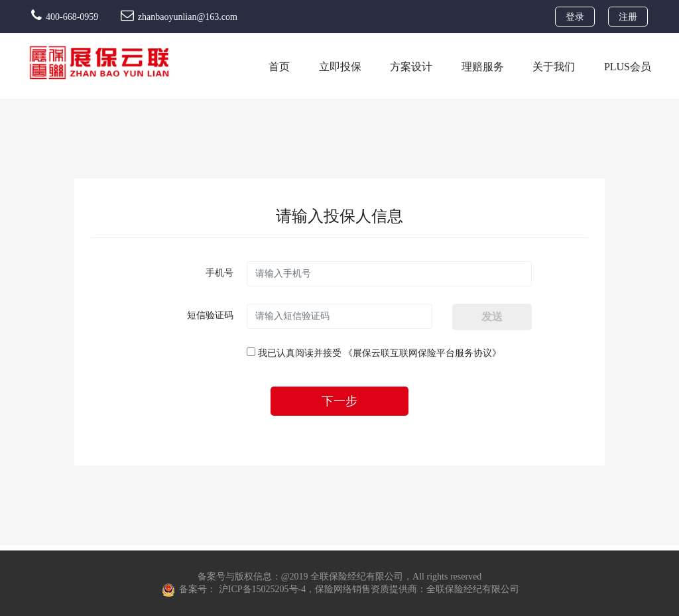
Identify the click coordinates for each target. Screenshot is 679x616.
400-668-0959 (66, 17)
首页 (279, 67)
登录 (575, 17)
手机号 (219, 273)
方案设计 (411, 67)
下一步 (339, 401)
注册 (628, 17)
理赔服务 (483, 67)
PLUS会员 (628, 67)
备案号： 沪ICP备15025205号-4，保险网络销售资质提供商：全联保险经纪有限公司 (340, 590)
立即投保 (340, 67)
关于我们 (554, 67)
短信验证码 (210, 315)
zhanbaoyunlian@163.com (179, 17)
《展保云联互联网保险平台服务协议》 (422, 353)
